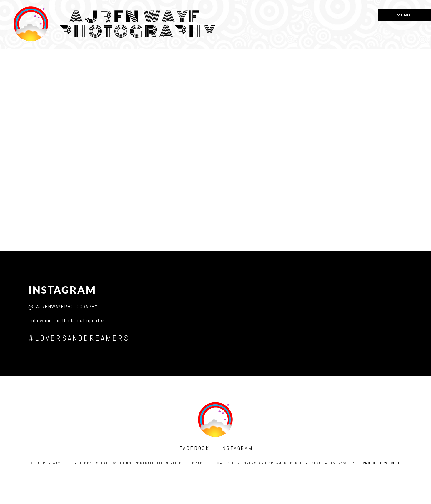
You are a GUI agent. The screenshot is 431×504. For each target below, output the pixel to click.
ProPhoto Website (382, 463)
